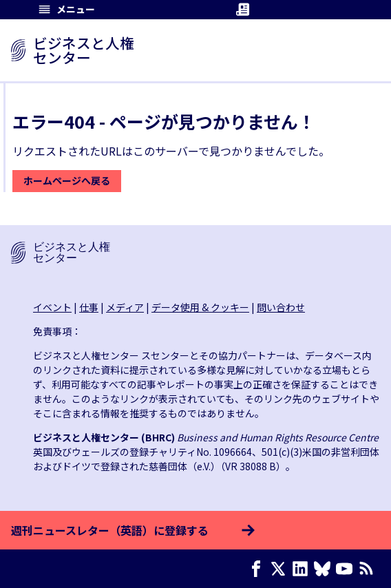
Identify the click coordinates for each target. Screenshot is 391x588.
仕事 (89, 307)
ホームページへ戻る (67, 180)
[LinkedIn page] (303, 569)
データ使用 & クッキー (200, 307)
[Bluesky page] (325, 569)
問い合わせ (281, 307)
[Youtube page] (347, 569)
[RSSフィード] (369, 569)
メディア (125, 307)
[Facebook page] (259, 569)
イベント (52, 307)
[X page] (281, 569)
